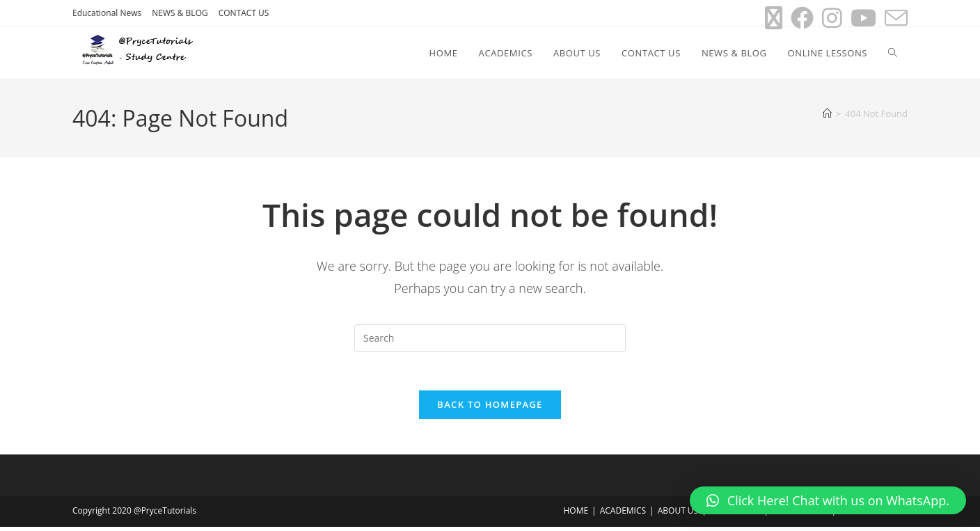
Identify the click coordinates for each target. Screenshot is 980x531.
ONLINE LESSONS (874, 515)
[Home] (827, 113)
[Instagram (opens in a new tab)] (832, 18)
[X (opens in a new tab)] (774, 18)
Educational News (107, 13)
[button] (828, 500)
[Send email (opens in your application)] (894, 18)
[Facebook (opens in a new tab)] (802, 18)
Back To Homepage (490, 409)
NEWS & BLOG (180, 13)
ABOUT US (678, 515)
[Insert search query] (490, 338)
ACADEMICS (623, 515)
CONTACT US (244, 13)
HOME (576, 515)
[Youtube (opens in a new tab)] (863, 18)
